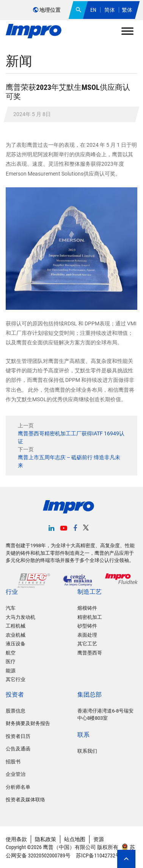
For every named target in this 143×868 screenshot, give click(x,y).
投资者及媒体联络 (25, 800)
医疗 (11, 662)
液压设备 (16, 644)
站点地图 (75, 839)
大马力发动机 (20, 617)
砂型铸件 (87, 626)
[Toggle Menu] (127, 31)
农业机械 (16, 635)
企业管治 (16, 774)
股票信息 (16, 711)
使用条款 (16, 839)
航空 (11, 653)
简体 (110, 10)
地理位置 (47, 10)
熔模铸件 (87, 608)
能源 (11, 671)
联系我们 (87, 751)
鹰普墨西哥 (90, 653)
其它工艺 (87, 644)
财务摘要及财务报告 (28, 723)
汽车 (11, 608)
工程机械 (16, 626)
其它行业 (16, 679)
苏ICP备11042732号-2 (100, 855)
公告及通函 (18, 749)
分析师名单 (18, 787)
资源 (99, 839)
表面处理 (87, 635)
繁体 (127, 10)
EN (93, 10)
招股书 (13, 762)
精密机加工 (90, 617)
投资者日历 (18, 736)
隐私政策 (46, 839)
